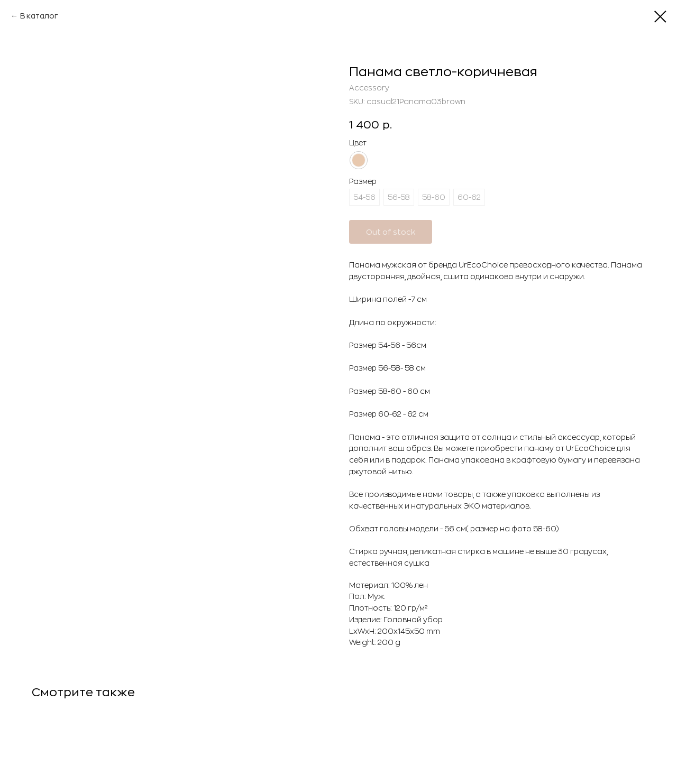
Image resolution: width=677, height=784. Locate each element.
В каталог (39, 16)
